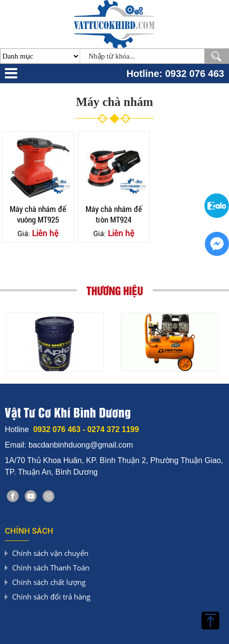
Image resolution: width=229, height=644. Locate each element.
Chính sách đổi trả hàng (51, 597)
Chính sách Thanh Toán (51, 568)
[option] (55, 342)
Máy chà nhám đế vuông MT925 (38, 214)
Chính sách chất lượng (49, 582)
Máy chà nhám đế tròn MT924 (114, 214)
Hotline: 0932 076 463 (175, 74)
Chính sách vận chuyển (50, 553)
